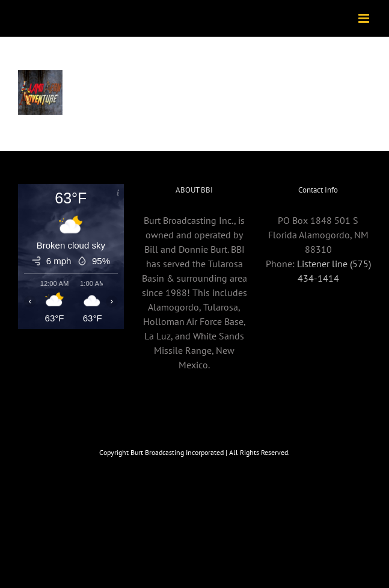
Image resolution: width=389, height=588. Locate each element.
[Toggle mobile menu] (365, 18)
